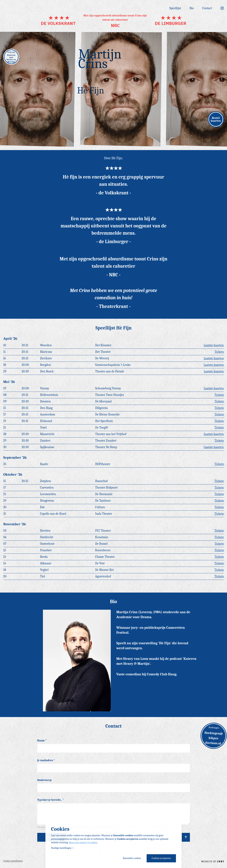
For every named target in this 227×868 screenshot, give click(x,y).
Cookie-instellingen (13, 861)
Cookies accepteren (161, 858)
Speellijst (175, 9)
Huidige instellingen (63, 848)
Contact (207, 9)
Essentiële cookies (132, 858)
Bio (192, 9)
